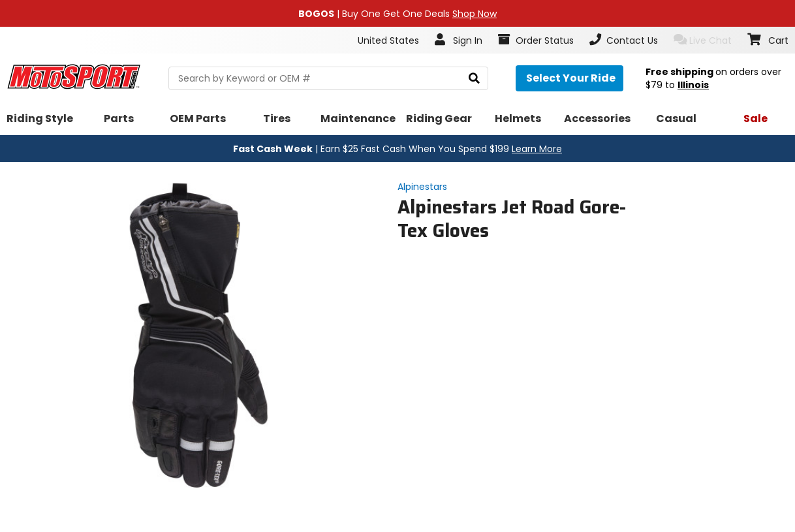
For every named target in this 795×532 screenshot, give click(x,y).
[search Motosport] (328, 78)
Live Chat (703, 40)
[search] (474, 79)
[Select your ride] (569, 78)
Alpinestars (422, 187)
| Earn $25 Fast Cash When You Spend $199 (397, 149)
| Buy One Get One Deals (397, 14)
